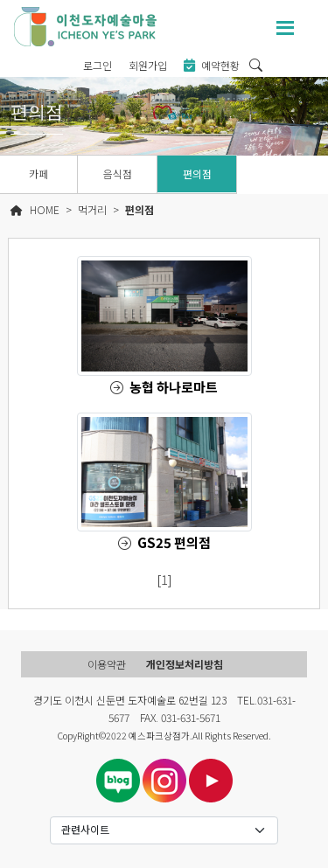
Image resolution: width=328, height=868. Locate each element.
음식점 (118, 174)
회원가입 (148, 65)
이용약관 (107, 664)
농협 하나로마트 (174, 387)
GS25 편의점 (174, 542)
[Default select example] (164, 830)
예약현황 (212, 65)
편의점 (197, 174)
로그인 (98, 65)
